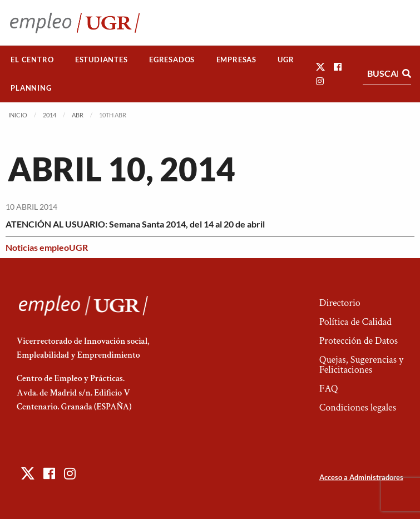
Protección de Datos (359, 341)
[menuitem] (32, 60)
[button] (320, 66)
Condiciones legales (358, 407)
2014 (50, 115)
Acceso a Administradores (361, 477)
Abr (78, 115)
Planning (31, 88)
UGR (286, 60)
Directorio (340, 303)
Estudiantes (102, 60)
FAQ (329, 389)
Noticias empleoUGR (47, 247)
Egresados (172, 60)
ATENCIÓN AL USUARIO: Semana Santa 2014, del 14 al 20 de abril (135, 224)
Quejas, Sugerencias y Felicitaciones (361, 365)
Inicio (18, 115)
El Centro (32, 60)
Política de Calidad (355, 322)
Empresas (236, 60)
